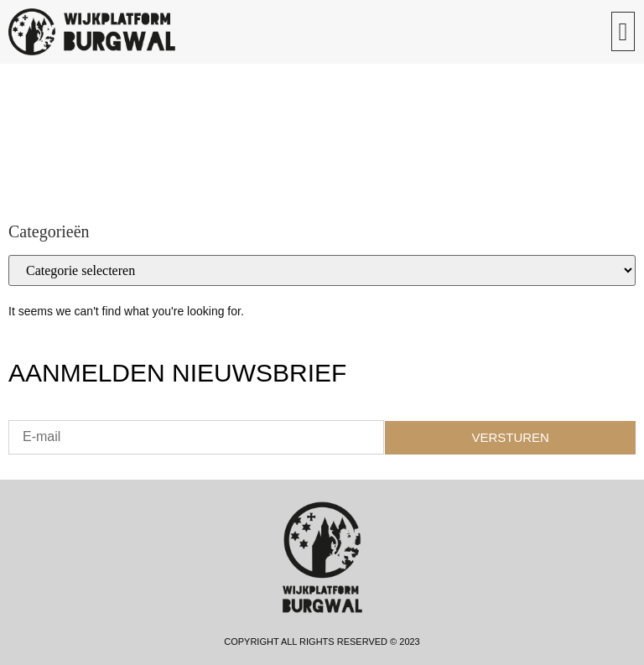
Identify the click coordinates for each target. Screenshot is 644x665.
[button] (623, 31)
